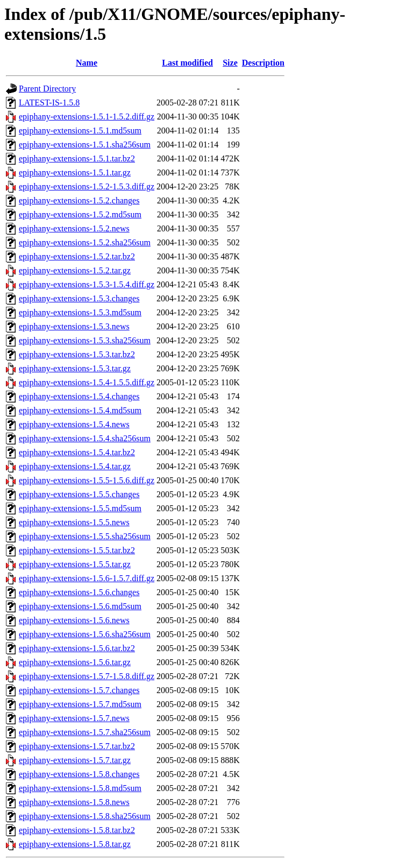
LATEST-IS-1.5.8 (49, 103)
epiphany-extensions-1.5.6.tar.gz (75, 662)
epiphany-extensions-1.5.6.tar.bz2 (77, 648)
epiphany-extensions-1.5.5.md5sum (80, 508)
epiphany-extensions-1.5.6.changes (79, 592)
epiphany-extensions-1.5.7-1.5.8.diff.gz (87, 676)
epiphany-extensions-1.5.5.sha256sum (85, 536)
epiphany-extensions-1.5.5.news (74, 522)
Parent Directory (47, 89)
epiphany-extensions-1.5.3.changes (79, 298)
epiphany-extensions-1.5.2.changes (79, 200)
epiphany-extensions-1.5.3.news (74, 326)
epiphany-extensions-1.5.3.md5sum (80, 312)
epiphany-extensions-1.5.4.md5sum (80, 410)
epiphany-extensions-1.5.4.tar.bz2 (77, 452)
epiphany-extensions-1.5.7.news (74, 718)
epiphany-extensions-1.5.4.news (74, 424)
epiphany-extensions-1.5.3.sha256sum (85, 340)
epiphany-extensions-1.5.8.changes (79, 774)
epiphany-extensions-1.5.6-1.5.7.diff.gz (87, 578)
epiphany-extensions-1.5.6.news (74, 620)
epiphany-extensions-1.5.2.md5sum (80, 214)
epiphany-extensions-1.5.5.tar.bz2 (77, 550)
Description (263, 63)
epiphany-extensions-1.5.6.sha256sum (85, 634)
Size (230, 63)
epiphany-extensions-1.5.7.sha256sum (85, 732)
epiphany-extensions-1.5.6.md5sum (80, 606)
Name (87, 63)
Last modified (187, 63)
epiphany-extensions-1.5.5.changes (79, 494)
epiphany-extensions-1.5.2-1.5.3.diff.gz (87, 186)
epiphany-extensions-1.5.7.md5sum (80, 704)
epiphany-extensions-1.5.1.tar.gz (75, 172)
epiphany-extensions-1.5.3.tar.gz (75, 368)
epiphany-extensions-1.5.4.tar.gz (75, 466)
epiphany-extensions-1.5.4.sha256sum (85, 438)
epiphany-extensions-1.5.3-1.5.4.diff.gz (87, 284)
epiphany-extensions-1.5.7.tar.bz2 (77, 746)
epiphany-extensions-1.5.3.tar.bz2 (77, 354)
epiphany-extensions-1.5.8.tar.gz (75, 844)
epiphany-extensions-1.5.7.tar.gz (75, 760)
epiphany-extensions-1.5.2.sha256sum (85, 242)
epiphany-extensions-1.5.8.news (74, 802)
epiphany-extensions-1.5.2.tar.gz (75, 270)
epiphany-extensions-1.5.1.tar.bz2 (77, 158)
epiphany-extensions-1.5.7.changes (79, 690)
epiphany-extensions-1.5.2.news (74, 228)
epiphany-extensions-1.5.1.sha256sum (85, 144)
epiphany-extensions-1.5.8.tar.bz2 (77, 830)
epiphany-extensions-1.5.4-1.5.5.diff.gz (87, 382)
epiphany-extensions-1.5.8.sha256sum (85, 816)
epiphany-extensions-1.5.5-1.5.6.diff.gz (87, 480)
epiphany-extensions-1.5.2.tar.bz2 (77, 256)
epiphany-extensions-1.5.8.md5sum (80, 788)
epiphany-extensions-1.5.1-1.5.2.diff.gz (87, 117)
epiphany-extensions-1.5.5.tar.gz (75, 564)
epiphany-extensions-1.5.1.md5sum (80, 130)
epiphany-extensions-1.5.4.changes (79, 396)
